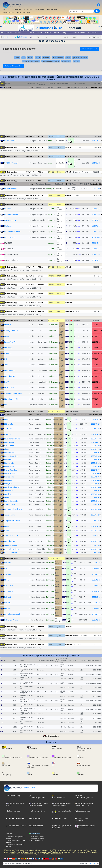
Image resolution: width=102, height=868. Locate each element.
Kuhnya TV (8, 484)
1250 (66, 267)
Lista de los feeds (37, 837)
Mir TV (7, 580)
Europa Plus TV (10, 342)
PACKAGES (40, 10)
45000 (67, 312)
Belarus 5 (8, 608)
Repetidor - (66, 61)
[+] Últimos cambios (80, 58)
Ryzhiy (7, 336)
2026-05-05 (95, 453)
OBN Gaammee (10, 141)
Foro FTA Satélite (37, 841)
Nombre (8, 87)
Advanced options (90, 49)
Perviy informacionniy (12, 614)
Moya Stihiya (9, 442)
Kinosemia (8, 460)
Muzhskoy (8, 348)
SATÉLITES (17, 10)
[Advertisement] (51, 113)
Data (68, 58)
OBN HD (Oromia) (11, 163)
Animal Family (9, 515)
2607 (67, 136)
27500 (67, 627)
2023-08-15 (96, 163)
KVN (6, 359)
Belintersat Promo (11, 620)
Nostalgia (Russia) (11, 331)
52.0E (3, 26)
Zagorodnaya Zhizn (11, 549)
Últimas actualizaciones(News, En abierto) (39, 804)
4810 (67, 147)
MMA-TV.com (9, 388)
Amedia (7, 498)
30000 (67, 276)
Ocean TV (8, 434)
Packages (79, 818)
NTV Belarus (9, 591)
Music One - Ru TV (11, 399)
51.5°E (60, 28)
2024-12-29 (95, 189)
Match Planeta (10, 371)
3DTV (38, 58)
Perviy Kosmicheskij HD (13, 509)
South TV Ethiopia (11, 189)
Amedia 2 (8, 494)
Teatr (6, 365)
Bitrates (76, 61)
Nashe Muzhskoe (11, 470)
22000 (67, 636)
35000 (67, 285)
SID (69, 87)
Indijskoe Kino (10, 473)
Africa (41, 136)
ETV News (8, 209)
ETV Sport (8, 226)
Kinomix (7, 449)
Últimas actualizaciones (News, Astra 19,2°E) (85, 804)
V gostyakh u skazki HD (13, 393)
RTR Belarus (9, 586)
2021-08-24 (96, 141)
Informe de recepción (36, 818)
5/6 (70, 136)
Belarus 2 (8, 597)
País (31, 87)
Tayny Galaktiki (10, 505)
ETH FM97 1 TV (10, 237)
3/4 (70, 172)
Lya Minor (8, 353)
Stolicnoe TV (9, 574)
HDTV (30, 58)
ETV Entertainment (11, 214)
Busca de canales (82, 811)
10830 (67, 320)
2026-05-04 (95, 484)
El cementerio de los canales (16, 826)
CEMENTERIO (8, 13)
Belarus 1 (8, 563)
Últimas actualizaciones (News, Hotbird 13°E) (62, 804)
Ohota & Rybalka (10, 553)
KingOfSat (91, 863)
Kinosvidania (9, 467)
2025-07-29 (95, 553)
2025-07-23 (95, 419)
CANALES (28, 10)
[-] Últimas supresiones (31, 61)
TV (23, 58)
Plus (6, 405)
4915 (66, 181)
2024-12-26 (96, 209)
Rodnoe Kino (9, 477)
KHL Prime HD (10, 376)
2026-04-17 (95, 439)
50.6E (99, 26)
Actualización (97, 87)
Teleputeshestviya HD (12, 521)
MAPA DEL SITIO (23, 13)
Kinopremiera (9, 453)
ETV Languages (10, 220)
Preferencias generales (37, 797)
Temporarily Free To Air (51, 61)
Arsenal (7, 526)
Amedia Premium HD (12, 487)
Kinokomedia (9, 463)
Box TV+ (7, 382)
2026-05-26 (96, 325)
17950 (67, 204)
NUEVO (6, 10)
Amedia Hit (8, 491)
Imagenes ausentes (36, 826)
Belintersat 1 (44, 28)
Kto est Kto (8, 325)
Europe (41, 285)
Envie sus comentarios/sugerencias (84, 797)
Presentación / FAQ (13, 796)
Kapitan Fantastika (11, 501)
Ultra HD (46, 58)
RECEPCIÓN (52, 10)
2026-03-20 (96, 563)
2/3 (70, 267)
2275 (66, 172)
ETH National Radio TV (13, 232)
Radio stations (58, 58)
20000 (67, 645)
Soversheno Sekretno (12, 439)
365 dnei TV (9, 424)
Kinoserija (8, 480)
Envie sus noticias (52, 736)
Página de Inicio (20, 788)
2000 (67, 196)
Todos (17, 58)
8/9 (71, 312)
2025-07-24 (95, 549)
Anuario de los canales (60, 818)
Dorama (7, 531)
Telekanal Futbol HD (12, 535)
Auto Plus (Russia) (11, 546)
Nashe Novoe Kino (11, 456)
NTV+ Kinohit (9, 446)
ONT (6, 568)
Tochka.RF (8, 429)
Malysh (7, 419)
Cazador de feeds (38, 839)
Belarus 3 (8, 603)
